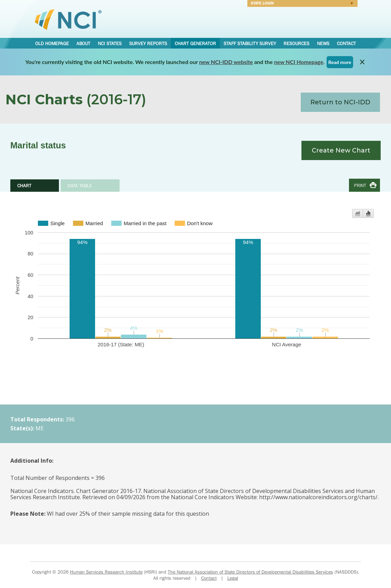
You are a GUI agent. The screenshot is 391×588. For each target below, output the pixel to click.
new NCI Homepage (299, 62)
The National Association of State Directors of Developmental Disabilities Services (250, 572)
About (83, 43)
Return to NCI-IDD (340, 102)
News (323, 43)
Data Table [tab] (80, 186)
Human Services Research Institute (106, 572)
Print (360, 185)
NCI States (110, 43)
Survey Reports (148, 43)
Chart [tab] (24, 186)
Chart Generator (195, 43)
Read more (340, 62)
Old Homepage (52, 43)
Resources (296, 43)
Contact (346, 43)
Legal (233, 578)
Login (300, 4)
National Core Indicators (68, 19)
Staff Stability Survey (250, 43)
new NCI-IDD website (226, 62)
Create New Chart (341, 150)
